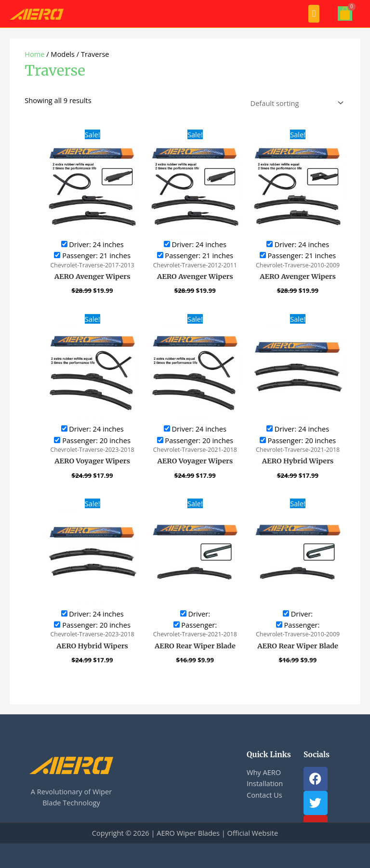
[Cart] (345, 13)
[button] (314, 14)
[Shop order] (295, 103)
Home (34, 54)
